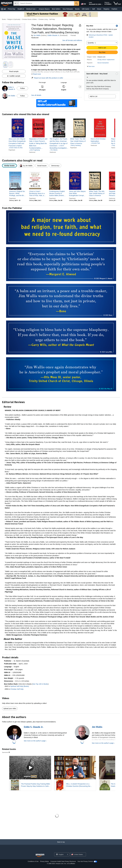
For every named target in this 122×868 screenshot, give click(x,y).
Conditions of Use (33, 861)
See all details (36, 95)
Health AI (21, 9)
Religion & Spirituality (14, 19)
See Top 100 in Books (40, 684)
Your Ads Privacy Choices (85, 861)
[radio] (9, 166)
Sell (93, 9)
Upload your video (10, 708)
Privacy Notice (45, 861)
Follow (22, 88)
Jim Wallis (37, 35)
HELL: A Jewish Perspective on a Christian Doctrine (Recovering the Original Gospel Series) (78, 785)
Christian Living (43, 19)
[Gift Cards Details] (90, 9)
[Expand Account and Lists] (102, 4)
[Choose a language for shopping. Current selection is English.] (60, 854)
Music (99, 9)
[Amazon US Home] (40, 855)
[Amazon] (7, 3)
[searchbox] (47, 3)
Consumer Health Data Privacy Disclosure (63, 861)
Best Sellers (56, 9)
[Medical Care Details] (37, 9)
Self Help (52, 19)
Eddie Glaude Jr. (53, 35)
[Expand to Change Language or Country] (67, 855)
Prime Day (12, 9)
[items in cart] (117, 3)
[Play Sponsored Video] (30, 768)
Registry (106, 9)
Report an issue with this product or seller (47, 78)
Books (77, 9)
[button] (3, 9)
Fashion (114, 9)
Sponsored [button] (6, 752)
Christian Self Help (17, 689)
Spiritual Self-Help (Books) (20, 686)
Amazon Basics (44, 9)
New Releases (68, 9)
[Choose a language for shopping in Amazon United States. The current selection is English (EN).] (83, 4)
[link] (18, 142)
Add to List (94, 96)
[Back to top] (61, 844)
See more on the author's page (35, 741)
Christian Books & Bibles (29, 19)
